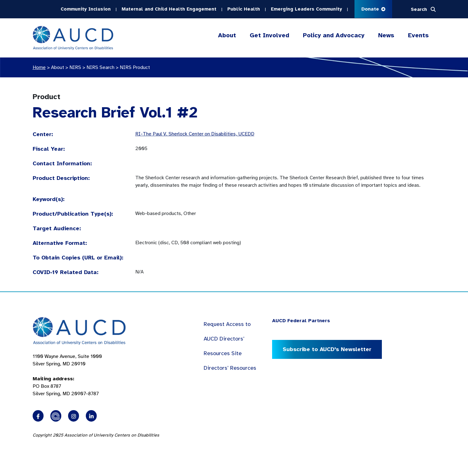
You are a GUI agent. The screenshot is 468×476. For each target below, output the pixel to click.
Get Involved (269, 35)
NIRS (75, 67)
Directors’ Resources (230, 368)
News (386, 35)
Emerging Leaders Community (306, 9)
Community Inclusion (86, 9)
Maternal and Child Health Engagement (169, 9)
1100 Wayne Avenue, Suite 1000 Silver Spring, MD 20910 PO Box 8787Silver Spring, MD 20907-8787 (67, 375)
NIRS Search (100, 67)
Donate (373, 9)
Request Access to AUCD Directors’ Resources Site (227, 339)
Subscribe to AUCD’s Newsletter (327, 349)
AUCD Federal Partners (301, 321)
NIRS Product (135, 67)
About (227, 35)
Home (39, 67)
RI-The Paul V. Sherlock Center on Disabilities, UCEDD (195, 134)
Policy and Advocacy (334, 35)
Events (418, 35)
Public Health (244, 9)
